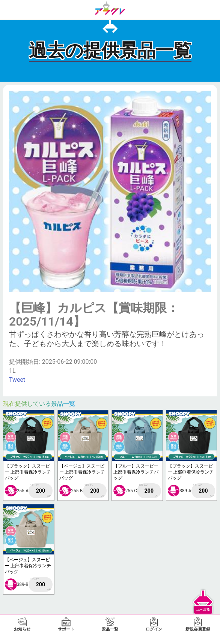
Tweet (17, 380)
